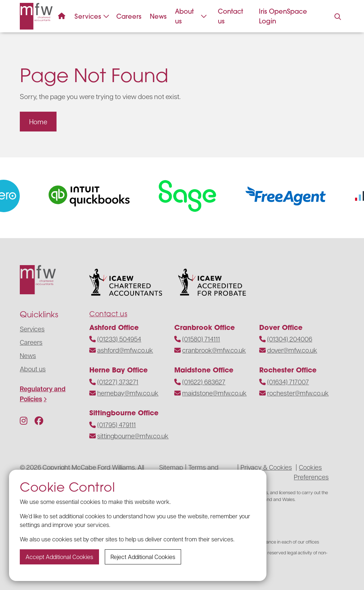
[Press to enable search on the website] (338, 17)
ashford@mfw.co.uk (125, 350)
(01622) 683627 (204, 382)
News (158, 16)
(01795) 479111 (116, 424)
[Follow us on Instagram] (24, 420)
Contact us (230, 16)
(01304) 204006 (290, 339)
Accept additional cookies (59, 557)
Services (92, 16)
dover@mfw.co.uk (292, 350)
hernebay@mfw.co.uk (128, 393)
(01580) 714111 (201, 339)
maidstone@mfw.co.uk (214, 393)
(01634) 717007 (288, 382)
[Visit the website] (96, 196)
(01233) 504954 (119, 339)
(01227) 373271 (118, 382)
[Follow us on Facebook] (39, 420)
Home (38, 121)
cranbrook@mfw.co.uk (214, 350)
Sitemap (171, 467)
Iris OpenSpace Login (283, 16)
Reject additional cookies (143, 557)
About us (191, 16)
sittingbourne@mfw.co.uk (133, 436)
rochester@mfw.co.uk (298, 393)
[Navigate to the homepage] (36, 16)
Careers (129, 16)
